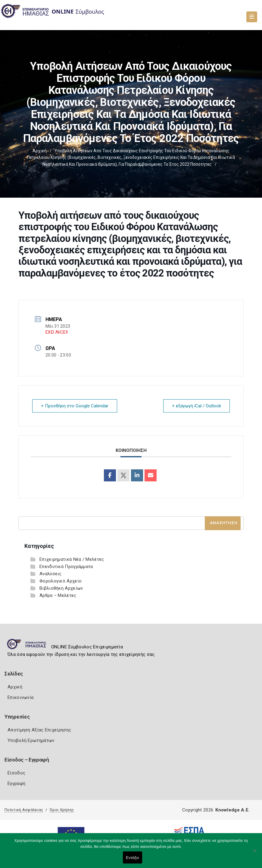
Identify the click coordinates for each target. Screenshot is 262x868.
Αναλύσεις (51, 574)
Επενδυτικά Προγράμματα (66, 567)
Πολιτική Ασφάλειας (24, 810)
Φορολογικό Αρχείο (61, 581)
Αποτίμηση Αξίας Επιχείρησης (39, 730)
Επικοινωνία (20, 697)
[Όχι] (254, 854)
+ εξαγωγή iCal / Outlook (196, 406)
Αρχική (40, 151)
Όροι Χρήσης (62, 810)
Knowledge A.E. (232, 810)
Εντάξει (133, 858)
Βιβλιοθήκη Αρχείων (61, 588)
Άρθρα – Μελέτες (58, 595)
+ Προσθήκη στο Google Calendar (75, 406)
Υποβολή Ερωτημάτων (31, 740)
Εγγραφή (16, 783)
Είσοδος (16, 773)
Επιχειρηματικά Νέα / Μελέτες (72, 559)
